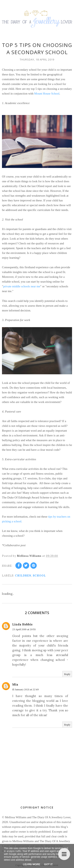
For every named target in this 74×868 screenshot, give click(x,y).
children (23, 575)
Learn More (31, 864)
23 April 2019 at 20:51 (24, 629)
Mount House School (47, 94)
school (39, 575)
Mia (15, 684)
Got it (48, 864)
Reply (67, 674)
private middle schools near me (22, 286)
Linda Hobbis (22, 624)
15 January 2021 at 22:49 (25, 689)
